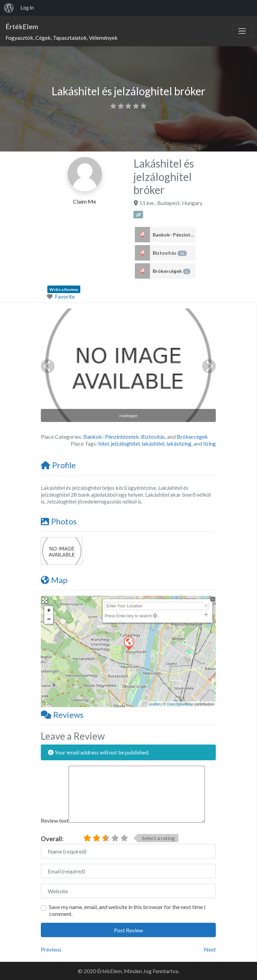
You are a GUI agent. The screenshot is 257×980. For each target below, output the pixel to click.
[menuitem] (9, 8)
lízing (209, 443)
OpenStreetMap (180, 704)
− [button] (49, 619)
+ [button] (49, 610)
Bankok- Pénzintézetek (174, 235)
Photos (59, 521)
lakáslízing (179, 443)
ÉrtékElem (22, 26)
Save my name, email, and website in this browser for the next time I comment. (127, 910)
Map (54, 580)
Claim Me (85, 201)
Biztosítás (170, 253)
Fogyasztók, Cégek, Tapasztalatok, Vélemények (62, 38)
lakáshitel (153, 443)
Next (210, 949)
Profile (58, 465)
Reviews (62, 715)
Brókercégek (172, 271)
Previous (51, 949)
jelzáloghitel (125, 443)
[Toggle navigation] (242, 31)
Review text (55, 820)
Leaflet (154, 704)
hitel (104, 443)
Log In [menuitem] (27, 8)
